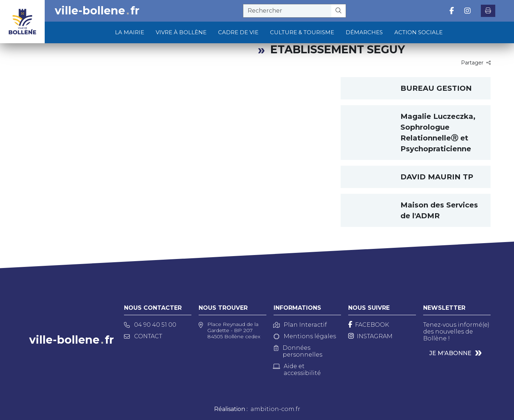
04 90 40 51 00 (150, 325)
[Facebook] (369, 325)
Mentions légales (305, 336)
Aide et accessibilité (297, 370)
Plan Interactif (300, 325)
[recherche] (287, 11)
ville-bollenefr (97, 11)
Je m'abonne (450, 353)
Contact (143, 336)
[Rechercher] (339, 11)
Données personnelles (298, 351)
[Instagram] (370, 336)
